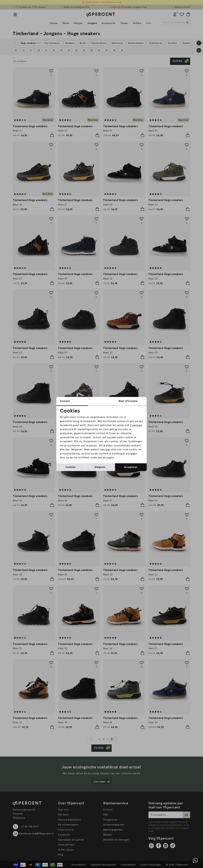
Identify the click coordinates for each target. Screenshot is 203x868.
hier (108, 449)
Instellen (71, 467)
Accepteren (131, 467)
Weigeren (100, 467)
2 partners (136, 425)
